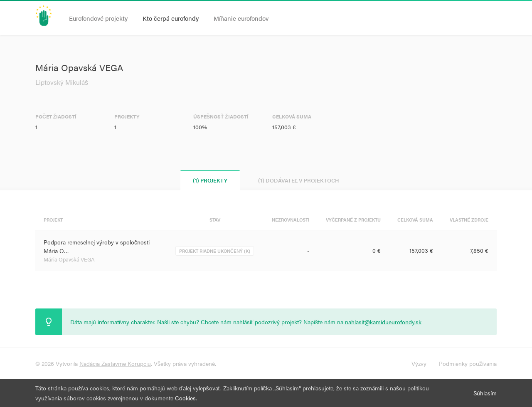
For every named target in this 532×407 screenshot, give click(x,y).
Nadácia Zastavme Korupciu (115, 363)
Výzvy (419, 363)
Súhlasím (485, 393)
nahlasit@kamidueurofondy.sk (383, 322)
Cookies (185, 398)
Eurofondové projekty (98, 18)
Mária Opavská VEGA (69, 259)
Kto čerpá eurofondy (171, 18)
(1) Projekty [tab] (210, 180)
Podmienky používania (468, 363)
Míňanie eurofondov (241, 18)
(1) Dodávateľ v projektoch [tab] (299, 180)
